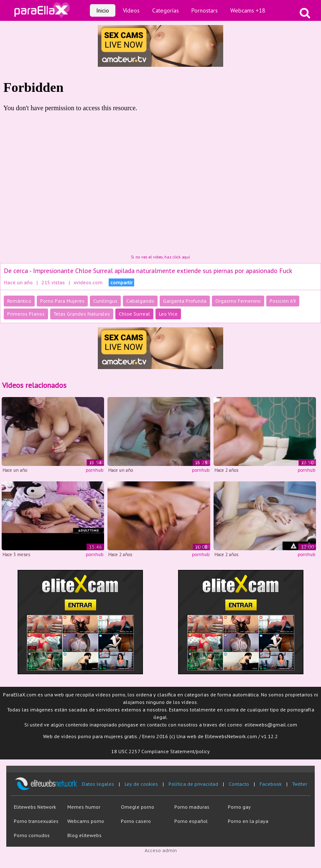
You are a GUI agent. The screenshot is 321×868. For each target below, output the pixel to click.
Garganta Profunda (185, 301)
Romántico (19, 301)
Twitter (300, 784)
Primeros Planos (26, 314)
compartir (121, 282)
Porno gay (239, 807)
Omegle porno (138, 807)
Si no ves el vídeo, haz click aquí (160, 257)
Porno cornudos (32, 835)
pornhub (94, 470)
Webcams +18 (248, 10)
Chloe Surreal (134, 314)
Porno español (191, 821)
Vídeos (131, 10)
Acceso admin (161, 850)
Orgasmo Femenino (238, 301)
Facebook (271, 784)
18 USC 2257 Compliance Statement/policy (160, 751)
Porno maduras (192, 807)
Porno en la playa (248, 821)
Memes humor (84, 807)
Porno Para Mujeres (62, 301)
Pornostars (205, 10)
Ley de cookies (141, 784)
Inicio (103, 10)
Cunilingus (105, 301)
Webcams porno (86, 821)
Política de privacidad (193, 784)
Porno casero (136, 821)
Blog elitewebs (84, 835)
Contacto (239, 784)
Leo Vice (168, 314)
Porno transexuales (36, 821)
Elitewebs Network (35, 807)
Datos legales (98, 784)
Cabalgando (140, 301)
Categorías (166, 10)
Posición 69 (283, 301)
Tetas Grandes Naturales (82, 314)
